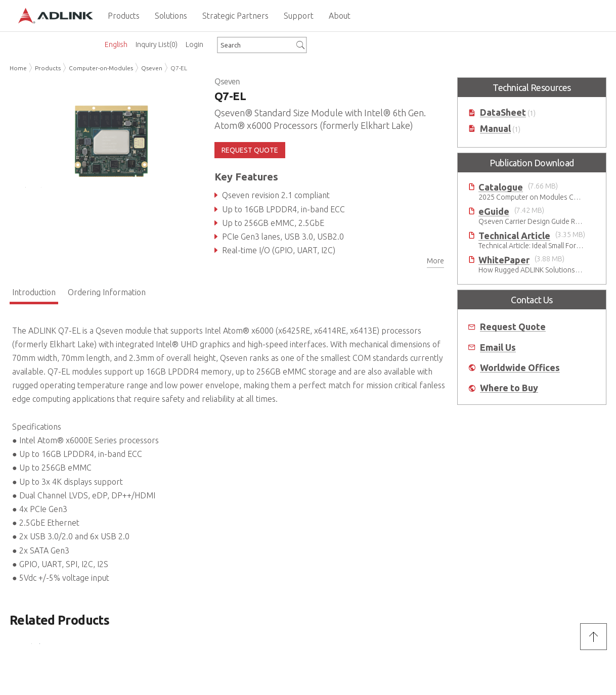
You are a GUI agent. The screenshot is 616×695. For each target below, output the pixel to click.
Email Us (498, 347)
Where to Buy (509, 388)
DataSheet (503, 112)
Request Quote (513, 327)
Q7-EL (179, 68)
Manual (495, 129)
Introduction (34, 292)
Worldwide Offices (520, 368)
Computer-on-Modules (101, 68)
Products (48, 68)
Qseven (152, 68)
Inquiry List (157, 44)
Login (194, 44)
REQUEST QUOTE (250, 150)
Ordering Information (107, 292)
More (435, 261)
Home (18, 68)
